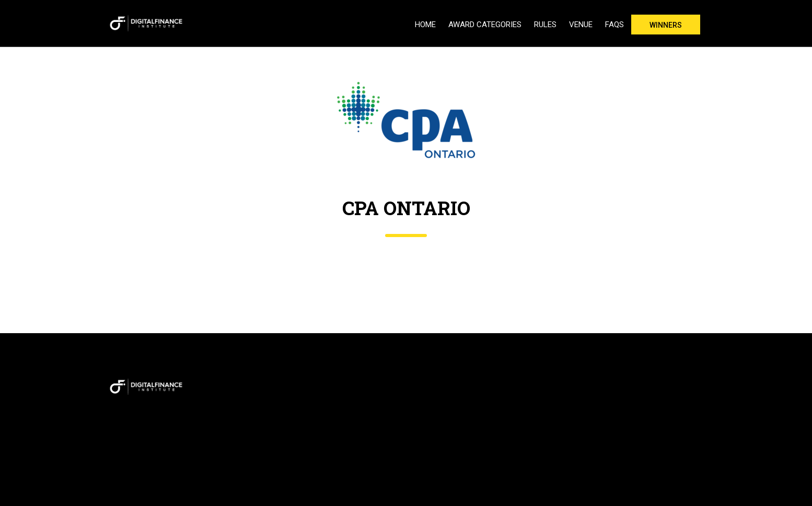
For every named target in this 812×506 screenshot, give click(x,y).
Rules (545, 25)
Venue (581, 25)
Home (425, 25)
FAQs (614, 25)
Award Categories (485, 25)
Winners (666, 25)
